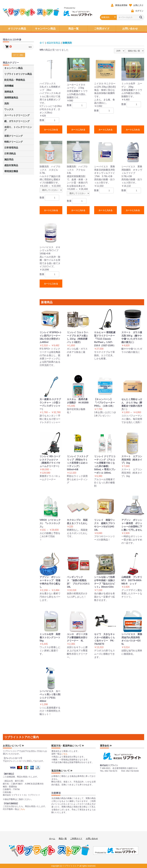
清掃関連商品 (11, 98)
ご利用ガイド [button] (102, 29)
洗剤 (7, 104)
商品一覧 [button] (73, 29)
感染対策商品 (11, 165)
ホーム (52, 839)
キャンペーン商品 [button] (45, 29)
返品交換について (62, 771)
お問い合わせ (92, 839)
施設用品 (9, 159)
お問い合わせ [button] (130, 29)
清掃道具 (9, 92)
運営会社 (106, 746)
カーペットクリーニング (17, 115)
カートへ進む (18, 55)
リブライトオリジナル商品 (18, 74)
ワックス (9, 109)
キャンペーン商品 (13, 68)
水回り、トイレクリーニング (18, 129)
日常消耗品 (10, 154)
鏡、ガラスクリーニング (17, 121)
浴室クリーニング (13, 136)
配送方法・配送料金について (68, 746)
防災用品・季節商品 (15, 80)
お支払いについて (13, 746)
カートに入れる (51, 130)
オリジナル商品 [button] (17, 29)
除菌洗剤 (67, 43)
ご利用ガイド (76, 839)
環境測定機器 (11, 171)
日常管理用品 (11, 148)
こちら (22, 809)
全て (42, 43)
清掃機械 (9, 86)
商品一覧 (63, 839)
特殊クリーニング (13, 142)
